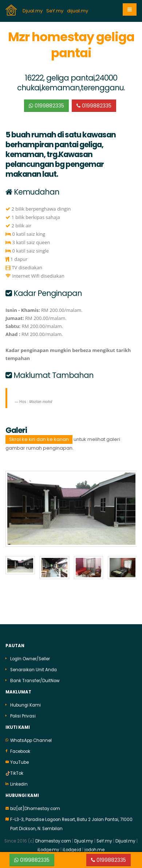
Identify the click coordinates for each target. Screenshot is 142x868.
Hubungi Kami (25, 703)
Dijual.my (125, 839)
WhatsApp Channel (31, 739)
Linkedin (19, 782)
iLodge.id (72, 848)
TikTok (17, 771)
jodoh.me (94, 848)
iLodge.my (48, 848)
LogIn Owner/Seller (30, 657)
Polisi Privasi (23, 714)
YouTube (19, 761)
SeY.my (55, 11)
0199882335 (46, 106)
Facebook (20, 750)
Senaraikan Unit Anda (33, 668)
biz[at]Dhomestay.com (35, 807)
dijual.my (78, 11)
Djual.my (33, 11)
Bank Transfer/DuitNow (35, 679)
